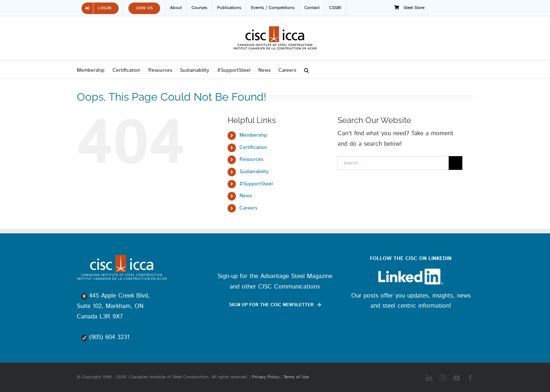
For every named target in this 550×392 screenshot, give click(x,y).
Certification (253, 147)
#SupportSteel (256, 184)
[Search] (456, 163)
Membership (253, 135)
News (246, 196)
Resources (251, 159)
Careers (248, 208)
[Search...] (393, 163)
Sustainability (254, 172)
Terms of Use (296, 377)
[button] (306, 70)
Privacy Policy (266, 377)
